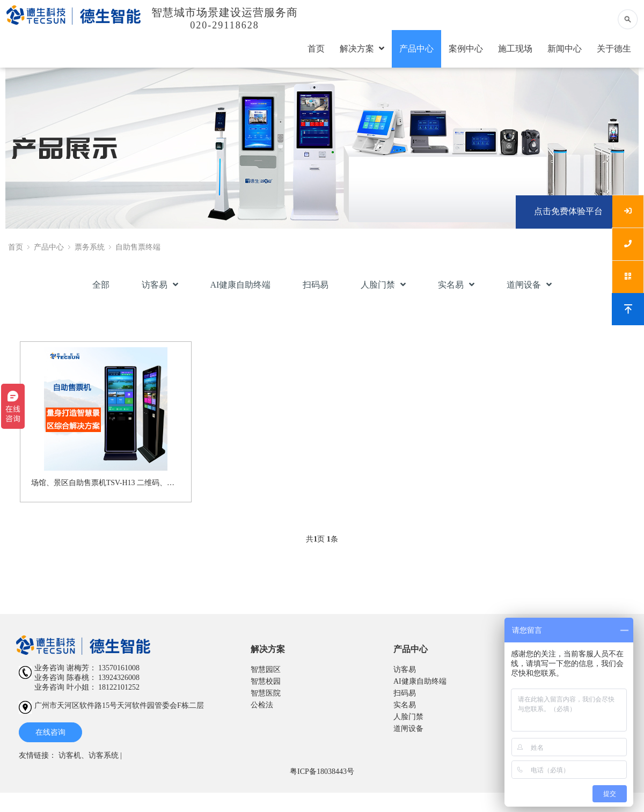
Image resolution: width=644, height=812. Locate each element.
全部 (101, 285)
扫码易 (316, 285)
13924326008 (119, 678)
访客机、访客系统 (89, 755)
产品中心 (416, 49)
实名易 (456, 285)
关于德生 (614, 49)
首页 (316, 49)
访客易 (160, 285)
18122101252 (119, 687)
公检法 (262, 705)
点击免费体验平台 (568, 211)
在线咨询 (50, 732)
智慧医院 (266, 693)
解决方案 (362, 49)
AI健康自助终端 (241, 285)
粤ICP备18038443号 (322, 771)
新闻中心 (565, 49)
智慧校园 (266, 681)
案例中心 (466, 49)
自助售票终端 (138, 247)
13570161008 (119, 668)
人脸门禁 (383, 285)
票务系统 (90, 247)
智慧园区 (266, 670)
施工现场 (515, 49)
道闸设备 (529, 285)
